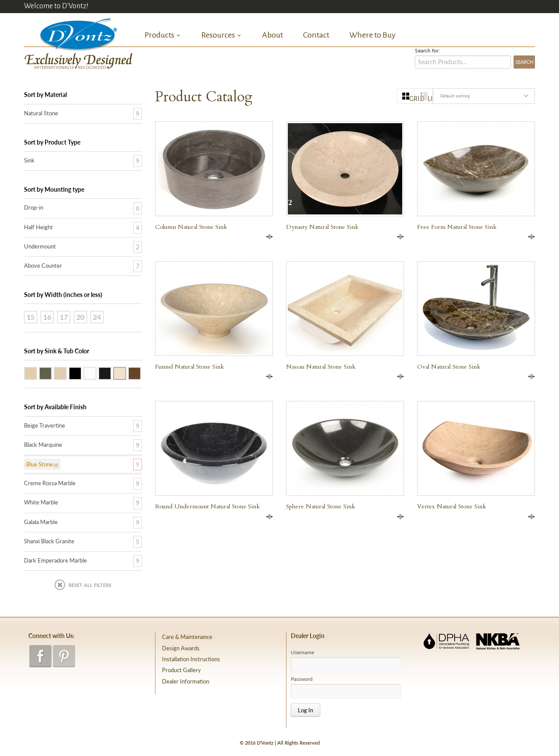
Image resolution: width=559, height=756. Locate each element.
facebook (40, 656)
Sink (29, 160)
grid (412, 99)
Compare (269, 237)
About (273, 35)
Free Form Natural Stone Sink (457, 227)
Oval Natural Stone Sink (449, 367)
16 (47, 317)
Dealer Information (186, 681)
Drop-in (34, 207)
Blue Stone (52, 373)
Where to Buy (373, 35)
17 (64, 317)
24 (97, 317)
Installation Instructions (191, 659)
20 (80, 317)
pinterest (64, 656)
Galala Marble (66, 373)
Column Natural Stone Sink (191, 227)
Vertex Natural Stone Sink (452, 506)
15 (31, 317)
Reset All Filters (90, 585)
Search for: (427, 51)
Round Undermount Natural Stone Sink (207, 506)
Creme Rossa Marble (126, 373)
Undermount (40, 246)
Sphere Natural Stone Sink (321, 506)
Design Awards (181, 648)
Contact (316, 35)
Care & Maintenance (187, 637)
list (430, 99)
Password (302, 679)
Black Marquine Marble (111, 373)
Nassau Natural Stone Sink (321, 367)
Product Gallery (181, 670)
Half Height (38, 227)
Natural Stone (41, 113)
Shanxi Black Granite (81, 373)
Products (163, 35)
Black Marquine (43, 445)
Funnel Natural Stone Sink (190, 367)
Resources (221, 35)
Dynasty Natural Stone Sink (322, 227)
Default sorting (455, 96)
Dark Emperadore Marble (141, 373)
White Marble (96, 373)
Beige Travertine (37, 373)
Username (302, 652)
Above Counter (43, 266)
